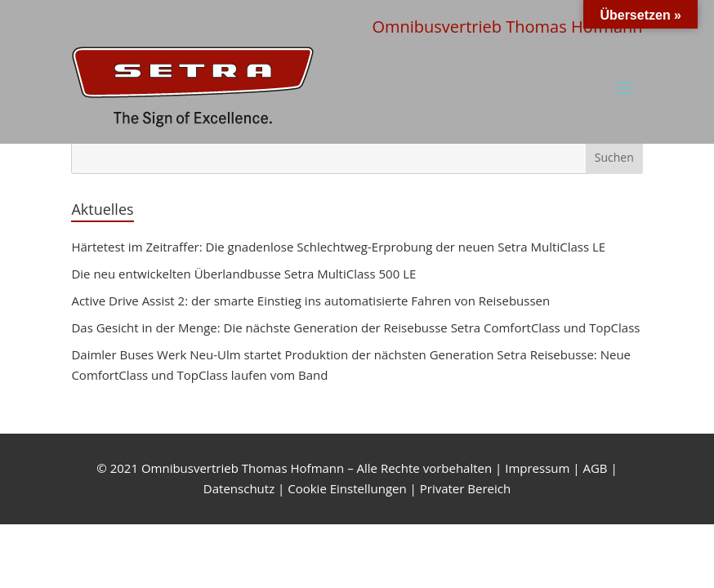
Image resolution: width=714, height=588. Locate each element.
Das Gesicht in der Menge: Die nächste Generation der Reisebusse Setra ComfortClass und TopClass (355, 327)
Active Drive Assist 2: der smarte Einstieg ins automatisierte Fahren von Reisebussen (310, 301)
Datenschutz (239, 488)
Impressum (537, 468)
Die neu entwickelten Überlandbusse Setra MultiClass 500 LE (243, 274)
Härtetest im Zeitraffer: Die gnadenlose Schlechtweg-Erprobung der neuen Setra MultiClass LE (338, 247)
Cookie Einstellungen (347, 488)
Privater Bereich (465, 488)
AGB (595, 468)
